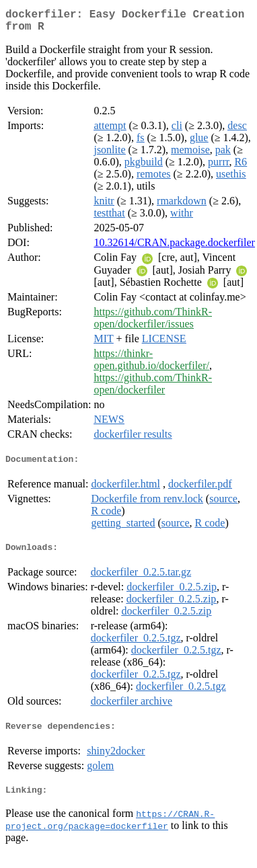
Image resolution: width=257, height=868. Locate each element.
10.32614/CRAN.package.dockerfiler (174, 248)
